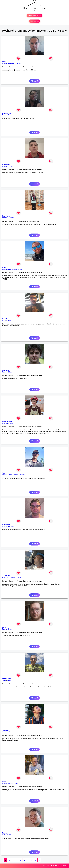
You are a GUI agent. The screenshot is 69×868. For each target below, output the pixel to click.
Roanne (5, 372)
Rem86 (5, 62)
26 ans (22, 475)
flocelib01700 (7, 113)
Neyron (5, 115)
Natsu (4, 627)
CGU (48, 866)
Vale (4, 473)
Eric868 (5, 319)
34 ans (11, 423)
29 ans (9, 835)
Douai (4, 321)
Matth (4, 267)
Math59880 (6, 525)
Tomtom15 (6, 730)
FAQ (44, 866)
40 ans (9, 321)
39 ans (19, 64)
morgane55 (6, 165)
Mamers (5, 166)
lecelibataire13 (7, 422)
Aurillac (5, 732)
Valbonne (5, 218)
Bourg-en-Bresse (8, 783)
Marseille (5, 423)
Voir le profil (34, 81)
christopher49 (7, 679)
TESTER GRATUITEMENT (35, 15)
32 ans (11, 166)
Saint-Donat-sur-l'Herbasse (11, 475)
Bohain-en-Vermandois (9, 269)
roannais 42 (6, 370)
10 (39, 860)
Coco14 (5, 782)
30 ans (10, 629)
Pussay (5, 629)
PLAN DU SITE (55, 866)
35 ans (10, 115)
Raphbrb (5, 833)
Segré (4, 680)
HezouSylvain (7, 216)
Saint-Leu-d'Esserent (9, 578)
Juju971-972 (6, 576)
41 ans (11, 218)
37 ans (19, 578)
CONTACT (64, 866)
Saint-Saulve (6, 526)
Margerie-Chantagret (9, 64)
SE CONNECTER (34, 21)
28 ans (10, 372)
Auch (4, 835)
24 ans (16, 783)
